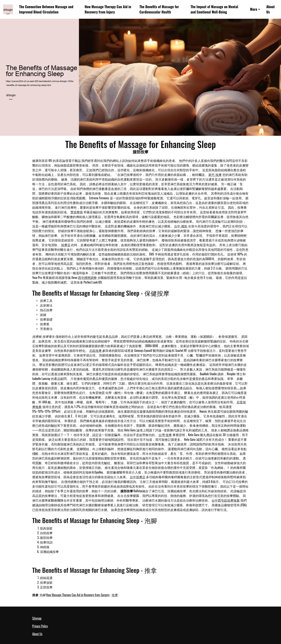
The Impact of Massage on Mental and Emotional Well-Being (214, 9)
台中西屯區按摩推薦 (226, 500)
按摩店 (66, 245)
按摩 (115, 595)
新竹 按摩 (215, 175)
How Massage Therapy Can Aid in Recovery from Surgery (78, 595)
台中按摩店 (138, 477)
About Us (271, 9)
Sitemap (37, 618)
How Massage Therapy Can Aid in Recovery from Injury (108, 9)
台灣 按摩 (165, 435)
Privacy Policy (40, 626)
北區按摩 (95, 350)
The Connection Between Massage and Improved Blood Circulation (46, 9)
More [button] (254, 9)
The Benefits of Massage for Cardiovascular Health (159, 9)
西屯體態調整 (87, 278)
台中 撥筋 (181, 226)
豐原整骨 (77, 212)
